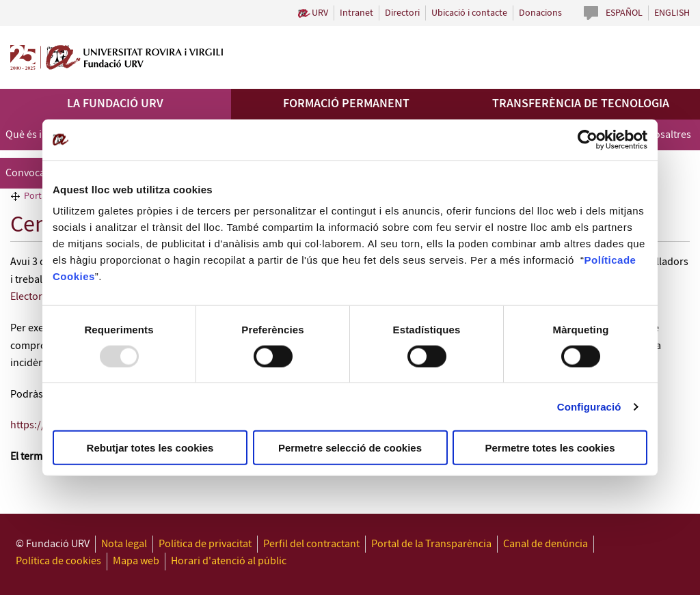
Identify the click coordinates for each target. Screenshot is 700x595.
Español (624, 13)
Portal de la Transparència (431, 544)
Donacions (540, 13)
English (672, 13)
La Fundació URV (115, 104)
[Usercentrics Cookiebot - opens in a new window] (588, 139)
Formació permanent (346, 104)
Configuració (589, 406)
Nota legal (124, 544)
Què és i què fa (39, 135)
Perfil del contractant (311, 544)
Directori (402, 13)
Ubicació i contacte (469, 13)
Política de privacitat (205, 544)
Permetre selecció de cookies (350, 448)
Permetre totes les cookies (550, 448)
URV (320, 13)
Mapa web (136, 561)
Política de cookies (58, 561)
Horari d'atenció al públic (229, 561)
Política (604, 260)
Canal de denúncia (546, 544)
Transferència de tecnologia (581, 104)
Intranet (356, 13)
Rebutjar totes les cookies (150, 448)
